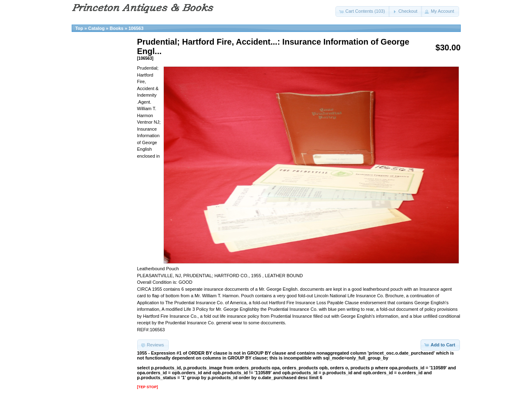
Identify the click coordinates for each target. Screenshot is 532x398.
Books (117, 28)
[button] (363, 11)
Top (79, 28)
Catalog (96, 28)
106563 (136, 28)
